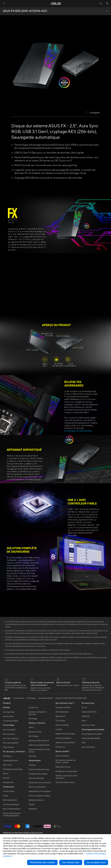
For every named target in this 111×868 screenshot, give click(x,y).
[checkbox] (93, 113)
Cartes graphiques (11, 804)
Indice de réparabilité (91, 738)
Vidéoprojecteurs (10, 761)
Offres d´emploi (62, 725)
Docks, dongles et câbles (39, 796)
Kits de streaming (36, 778)
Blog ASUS (60, 716)
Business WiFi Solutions (39, 741)
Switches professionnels (39, 745)
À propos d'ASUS (63, 708)
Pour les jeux (8, 747)
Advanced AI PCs (89, 712)
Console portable (10, 721)
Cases (6, 796)
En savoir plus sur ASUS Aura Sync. (78, 431)
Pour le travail (9, 734)
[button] (4, 4)
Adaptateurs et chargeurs (40, 791)
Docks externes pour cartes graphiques (12, 814)
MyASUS (86, 716)
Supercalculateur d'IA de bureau (39, 751)
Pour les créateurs (11, 738)
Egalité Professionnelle (65, 734)
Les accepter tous (96, 862)
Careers (59, 729)
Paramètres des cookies (42, 862)
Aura (84, 721)
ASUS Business (62, 712)
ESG (84, 743)
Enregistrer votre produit (66, 771)
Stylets (32, 804)
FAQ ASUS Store (63, 767)
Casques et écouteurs (38, 774)
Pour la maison (9, 730)
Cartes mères (9, 791)
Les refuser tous (71, 862)
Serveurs (32, 756)
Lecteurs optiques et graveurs (38, 713)
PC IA (84, 708)
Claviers (32, 765)
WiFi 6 (31, 728)
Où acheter (60, 721)
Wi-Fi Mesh (34, 736)
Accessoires (8, 716)
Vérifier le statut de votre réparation (66, 777)
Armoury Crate (88, 725)
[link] (56, 4)
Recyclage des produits (92, 734)
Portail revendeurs (63, 738)
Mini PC (6, 778)
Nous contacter (62, 756)
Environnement (88, 747)
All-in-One (7, 765)
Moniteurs (7, 756)
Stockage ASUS (45, 698)
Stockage (33, 719)
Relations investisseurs (65, 743)
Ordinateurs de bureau (13, 769)
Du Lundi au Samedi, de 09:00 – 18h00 (66, 761)
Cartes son (33, 708)
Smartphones (9, 712)
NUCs (6, 774)
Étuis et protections (37, 787)
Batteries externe (36, 800)
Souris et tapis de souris (39, 769)
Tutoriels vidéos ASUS (65, 782)
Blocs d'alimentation (12, 809)
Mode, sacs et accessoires (40, 783)
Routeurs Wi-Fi (35, 732)
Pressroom (60, 747)
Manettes (33, 809)
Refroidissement (10, 800)
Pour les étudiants (11, 743)
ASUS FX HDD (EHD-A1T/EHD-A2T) (25, 11)
